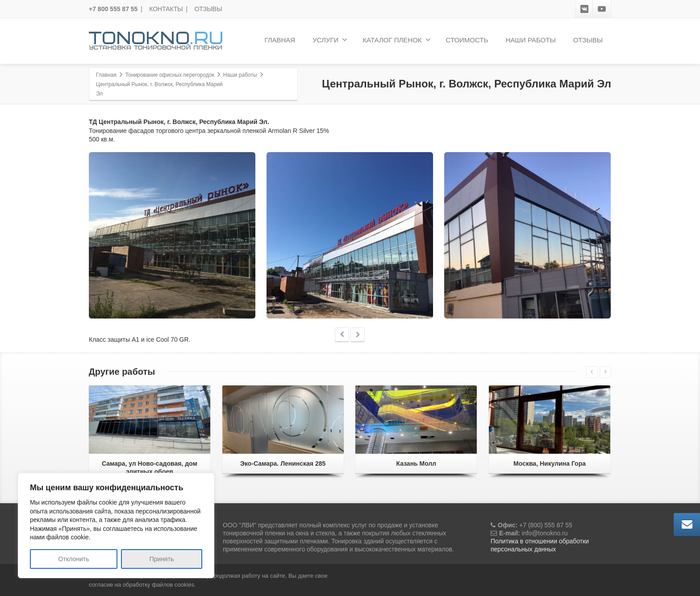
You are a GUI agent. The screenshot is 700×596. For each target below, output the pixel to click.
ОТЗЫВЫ (208, 9)
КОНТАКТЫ (166, 9)
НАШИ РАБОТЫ (530, 40)
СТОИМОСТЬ (467, 40)
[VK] (584, 9)
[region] (116, 526)
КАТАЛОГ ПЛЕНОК (396, 40)
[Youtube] (602, 9)
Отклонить (74, 559)
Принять (162, 559)
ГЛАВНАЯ (280, 40)
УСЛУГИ (330, 40)
